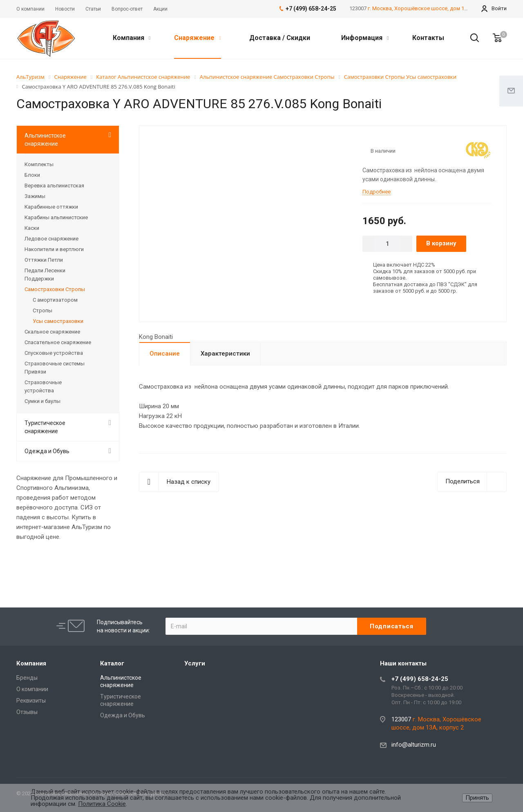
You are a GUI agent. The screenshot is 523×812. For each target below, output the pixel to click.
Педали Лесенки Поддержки (45, 275)
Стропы (42, 310)
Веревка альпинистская (54, 186)
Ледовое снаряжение (51, 239)
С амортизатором (55, 300)
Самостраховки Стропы (55, 289)
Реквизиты (31, 701)
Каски (32, 228)
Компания (132, 38)
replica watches (255, 562)
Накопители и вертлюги (54, 249)
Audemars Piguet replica (96, 562)
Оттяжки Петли (44, 260)
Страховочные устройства (43, 386)
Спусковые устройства (54, 353)
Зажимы (35, 196)
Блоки (32, 175)
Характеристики (225, 354)
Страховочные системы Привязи (55, 368)
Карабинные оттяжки (51, 207)
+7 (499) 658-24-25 (420, 679)
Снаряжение (197, 38)
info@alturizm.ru (414, 745)
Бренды (27, 678)
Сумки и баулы (42, 401)
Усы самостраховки (58, 321)
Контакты (428, 38)
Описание (165, 354)
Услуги (195, 663)
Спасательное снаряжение (58, 342)
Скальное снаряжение (52, 332)
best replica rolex (39, 562)
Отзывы (27, 712)
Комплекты (39, 164)
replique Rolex (149, 562)
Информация (365, 38)
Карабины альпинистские (56, 217)
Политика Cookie (102, 804)
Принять (477, 798)
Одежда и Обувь (47, 451)
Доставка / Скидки (280, 38)
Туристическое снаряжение (45, 427)
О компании (32, 689)
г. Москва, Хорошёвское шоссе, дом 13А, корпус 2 (431, 8)
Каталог (112, 663)
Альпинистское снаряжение (45, 140)
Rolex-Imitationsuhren (201, 562)
